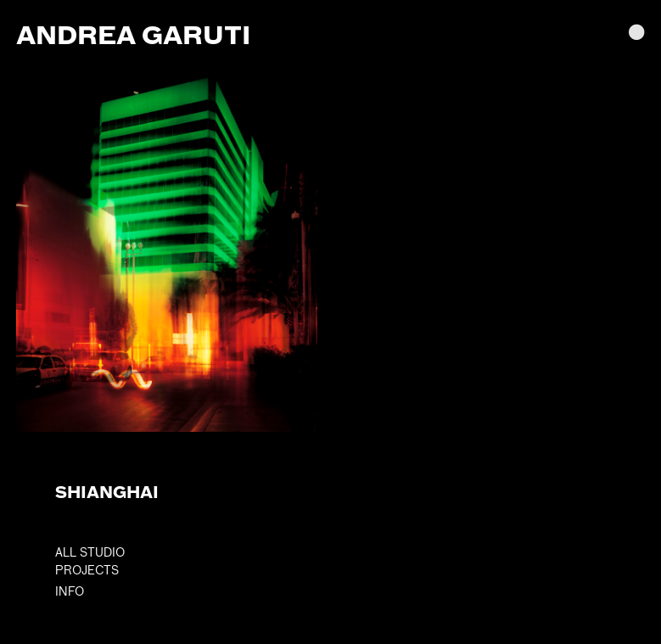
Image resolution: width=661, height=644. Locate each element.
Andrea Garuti (133, 34)
